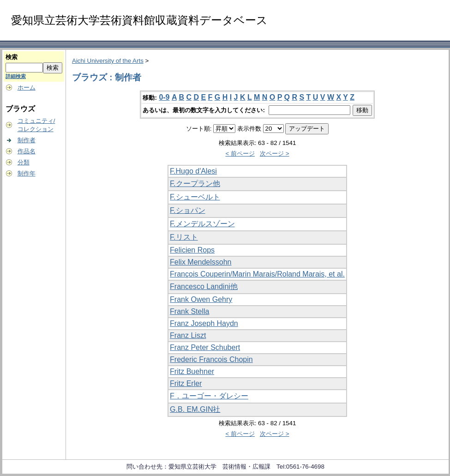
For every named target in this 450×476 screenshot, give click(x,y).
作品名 (27, 151)
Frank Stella (189, 311)
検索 (12, 57)
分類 (24, 162)
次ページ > (275, 154)
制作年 (27, 173)
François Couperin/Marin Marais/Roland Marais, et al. (257, 274)
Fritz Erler (186, 383)
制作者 (27, 140)
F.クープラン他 (195, 184)
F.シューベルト (195, 197)
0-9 (164, 97)
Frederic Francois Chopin (211, 359)
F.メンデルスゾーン (202, 224)
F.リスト (184, 237)
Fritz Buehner (192, 371)
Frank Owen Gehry (201, 299)
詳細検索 (16, 76)
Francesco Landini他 (204, 286)
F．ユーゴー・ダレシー (209, 396)
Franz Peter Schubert (205, 347)
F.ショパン (187, 210)
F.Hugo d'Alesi (193, 171)
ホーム (27, 87)
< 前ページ (240, 154)
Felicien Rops (192, 250)
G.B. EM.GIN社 (195, 409)
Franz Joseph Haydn (204, 323)
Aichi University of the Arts (108, 61)
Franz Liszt (188, 335)
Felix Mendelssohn (201, 262)
